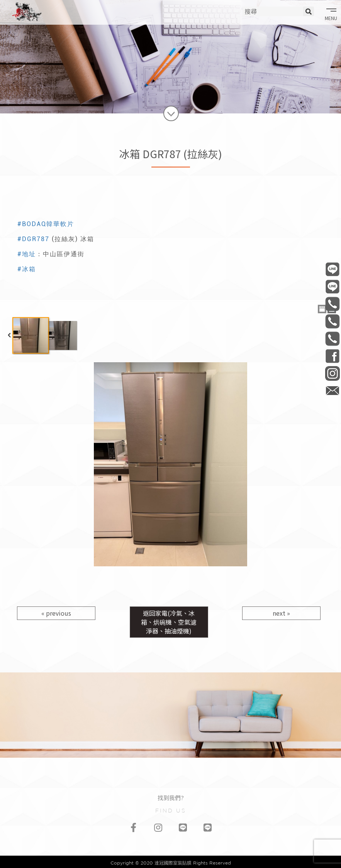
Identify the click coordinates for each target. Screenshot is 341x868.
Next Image (332, 464)
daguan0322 (332, 373)
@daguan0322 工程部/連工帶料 (332, 269)
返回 (169, 622)
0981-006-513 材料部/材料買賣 (332, 321)
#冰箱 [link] (27, 269)
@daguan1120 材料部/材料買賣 (332, 286)
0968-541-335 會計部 (332, 339)
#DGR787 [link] (33, 239)
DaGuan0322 (332, 356)
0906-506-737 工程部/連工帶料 (332, 304)
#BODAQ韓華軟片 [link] (46, 224)
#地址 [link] (27, 254)
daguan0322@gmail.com (332, 391)
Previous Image (9, 464)
